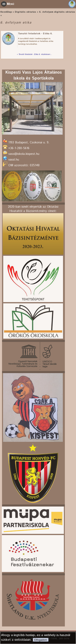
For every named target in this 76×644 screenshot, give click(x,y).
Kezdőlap (6, 12)
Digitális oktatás (25, 12)
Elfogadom (41, 640)
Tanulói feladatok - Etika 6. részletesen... (35, 55)
